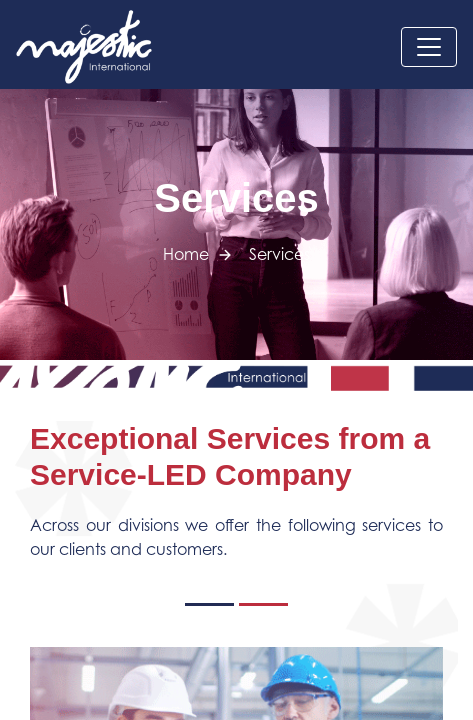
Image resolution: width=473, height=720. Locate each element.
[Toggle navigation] (429, 47)
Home (186, 254)
